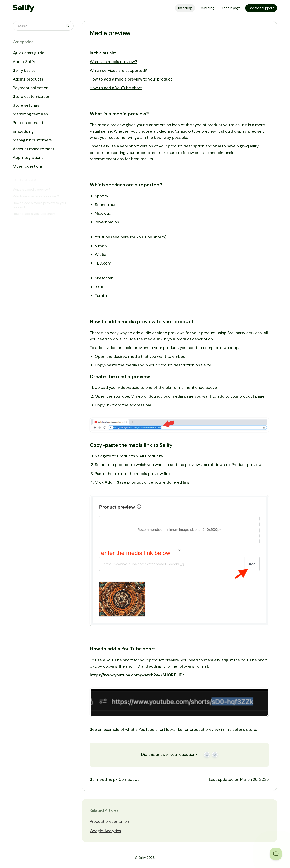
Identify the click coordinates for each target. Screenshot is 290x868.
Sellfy (142, 858)
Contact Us (129, 779)
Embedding (23, 131)
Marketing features (30, 114)
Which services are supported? (118, 70)
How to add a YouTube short (116, 88)
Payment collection (31, 88)
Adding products (28, 79)
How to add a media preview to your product (131, 79)
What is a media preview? (113, 62)
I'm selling (185, 8)
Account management (34, 149)
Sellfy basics (24, 70)
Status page (231, 8)
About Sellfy (24, 62)
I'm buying (207, 8)
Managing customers (32, 140)
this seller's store (241, 729)
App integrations (28, 157)
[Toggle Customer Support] (276, 854)
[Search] (43, 26)
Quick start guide (29, 53)
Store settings (26, 105)
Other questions (28, 166)
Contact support (261, 8)
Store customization (32, 96)
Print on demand (28, 123)
